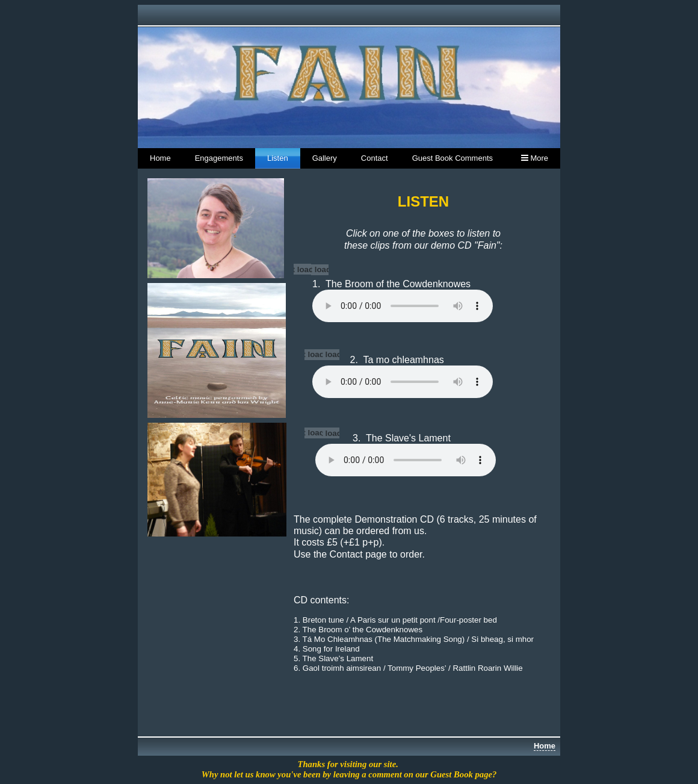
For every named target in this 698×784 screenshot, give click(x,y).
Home (160, 158)
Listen (278, 158)
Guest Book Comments (452, 158)
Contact (375, 158)
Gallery (325, 158)
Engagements (219, 158)
